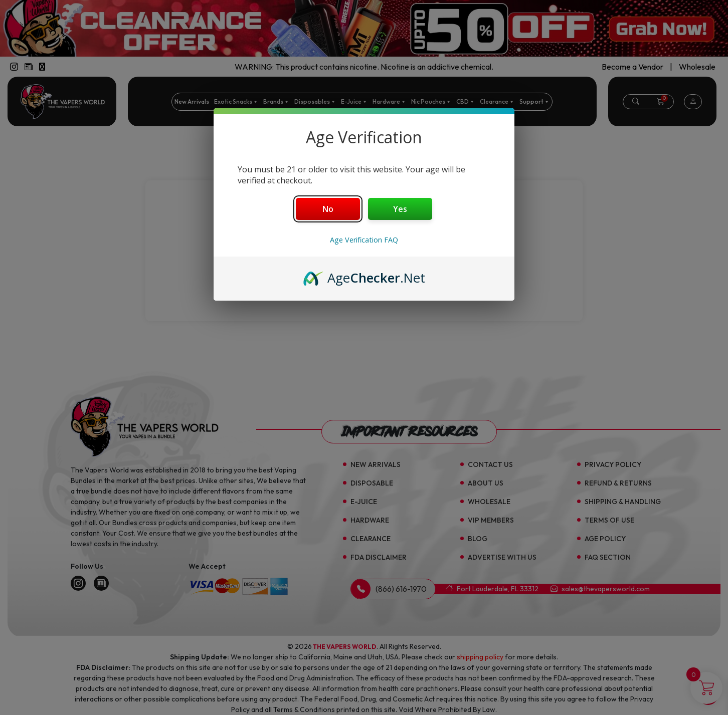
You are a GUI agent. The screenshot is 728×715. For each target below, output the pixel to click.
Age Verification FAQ (364, 240)
